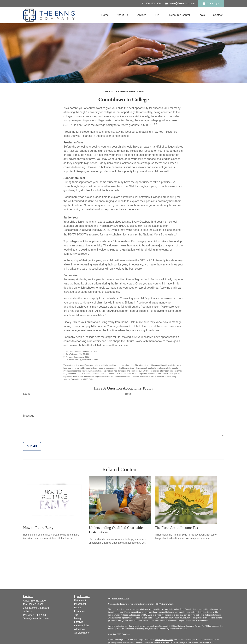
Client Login (211, 4)
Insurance (80, 611)
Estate (78, 607)
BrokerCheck (168, 604)
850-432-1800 (151, 3)
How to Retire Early (38, 528)
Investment (80, 604)
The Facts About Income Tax (176, 528)
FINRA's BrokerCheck (164, 640)
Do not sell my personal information (172, 629)
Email (129, 394)
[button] (105, 15)
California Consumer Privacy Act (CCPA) (194, 626)
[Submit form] (32, 446)
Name (27, 394)
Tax (76, 615)
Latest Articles (82, 625)
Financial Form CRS (120, 598)
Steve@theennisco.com (180, 3)
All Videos (80, 629)
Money (78, 618)
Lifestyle (79, 622)
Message (29, 416)
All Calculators (82, 633)
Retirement (80, 600)
